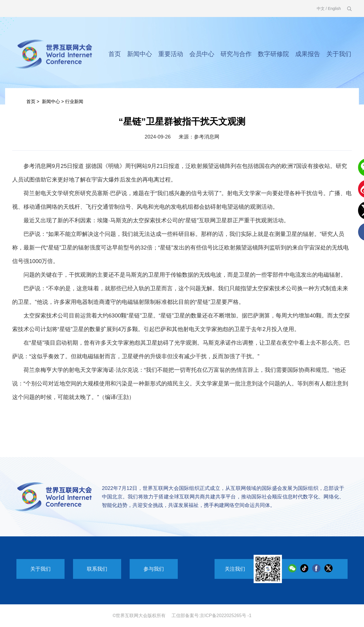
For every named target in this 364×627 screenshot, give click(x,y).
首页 (115, 54)
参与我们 (154, 569)
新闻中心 (140, 54)
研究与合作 (236, 54)
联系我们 (97, 569)
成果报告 (308, 54)
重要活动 (171, 54)
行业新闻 (74, 102)
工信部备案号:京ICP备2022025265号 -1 (212, 616)
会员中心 (202, 54)
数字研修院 (273, 54)
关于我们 (339, 54)
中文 (321, 8)
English (334, 8)
